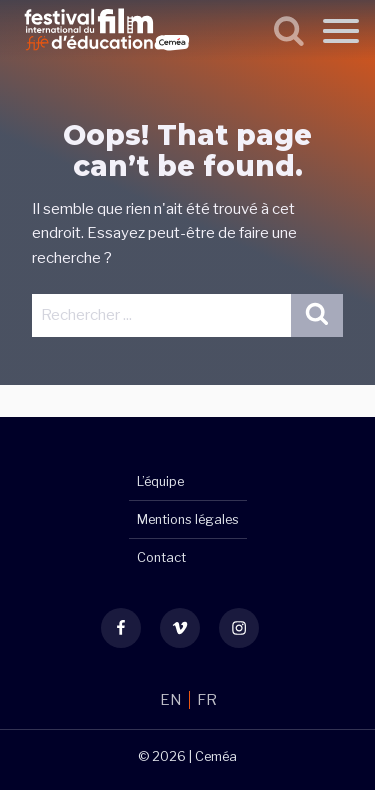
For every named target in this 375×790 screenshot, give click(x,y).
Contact (161, 557)
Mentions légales (188, 519)
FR (207, 700)
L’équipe (160, 481)
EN (172, 700)
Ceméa (216, 756)
